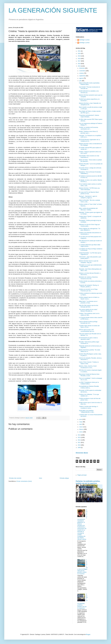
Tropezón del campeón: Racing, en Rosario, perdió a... (89, 286)
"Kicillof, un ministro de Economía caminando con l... (88, 128)
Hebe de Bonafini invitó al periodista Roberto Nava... (89, 84)
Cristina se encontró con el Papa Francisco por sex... (88, 290)
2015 (79, 66)
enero (81, 432)
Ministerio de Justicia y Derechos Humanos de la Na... (88, 278)
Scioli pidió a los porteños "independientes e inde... (87, 411)
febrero (81, 429)
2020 (79, 54)
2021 (79, 51)
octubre (82, 73)
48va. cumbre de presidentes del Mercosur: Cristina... (88, 209)
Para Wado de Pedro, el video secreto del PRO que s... (90, 112)
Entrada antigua (64, 478)
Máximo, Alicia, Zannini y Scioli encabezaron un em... (88, 367)
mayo (81, 422)
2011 (79, 443)
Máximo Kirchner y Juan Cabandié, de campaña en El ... (90, 104)
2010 (79, 445)
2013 (79, 437)
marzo (81, 427)
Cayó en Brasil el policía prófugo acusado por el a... (88, 322)
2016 (79, 64)
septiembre (83, 76)
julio (81, 81)
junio (81, 419)
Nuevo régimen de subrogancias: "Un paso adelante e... (90, 229)
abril (81, 424)
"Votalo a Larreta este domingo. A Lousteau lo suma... (88, 407)
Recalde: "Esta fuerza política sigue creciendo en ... (89, 343)
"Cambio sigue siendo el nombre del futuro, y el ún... (89, 326)
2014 (79, 435)
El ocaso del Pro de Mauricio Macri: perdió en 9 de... (89, 193)
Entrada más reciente (15, 478)
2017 (79, 61)
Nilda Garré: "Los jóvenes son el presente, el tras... (88, 302)
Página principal (82, 475)
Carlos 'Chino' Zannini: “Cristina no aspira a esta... (89, 363)
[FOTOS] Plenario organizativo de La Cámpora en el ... (89, 140)
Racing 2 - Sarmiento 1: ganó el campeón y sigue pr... (88, 197)
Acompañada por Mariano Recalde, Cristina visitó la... (89, 387)
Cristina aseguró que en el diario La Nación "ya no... (89, 298)
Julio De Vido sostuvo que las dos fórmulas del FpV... (89, 306)
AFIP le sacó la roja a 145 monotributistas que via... (87, 330)
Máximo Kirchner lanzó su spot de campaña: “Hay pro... (89, 262)
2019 (79, 56)
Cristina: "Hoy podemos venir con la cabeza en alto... (89, 314)
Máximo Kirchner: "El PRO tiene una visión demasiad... (89, 189)
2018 (79, 59)
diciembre (82, 68)
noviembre (82, 71)
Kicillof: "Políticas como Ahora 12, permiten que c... (88, 132)
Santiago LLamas (84, 40)
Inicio (41, 478)
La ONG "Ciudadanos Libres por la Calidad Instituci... (89, 383)
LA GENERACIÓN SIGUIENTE (53, 10)
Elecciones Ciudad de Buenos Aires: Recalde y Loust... (89, 375)
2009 (79, 448)
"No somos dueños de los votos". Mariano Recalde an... (88, 310)
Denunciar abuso (82, 453)
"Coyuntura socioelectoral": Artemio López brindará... (89, 116)
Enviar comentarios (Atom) (24, 481)
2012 (79, 440)
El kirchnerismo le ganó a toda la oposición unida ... (88, 339)
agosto (81, 78)
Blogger (88, 634)
